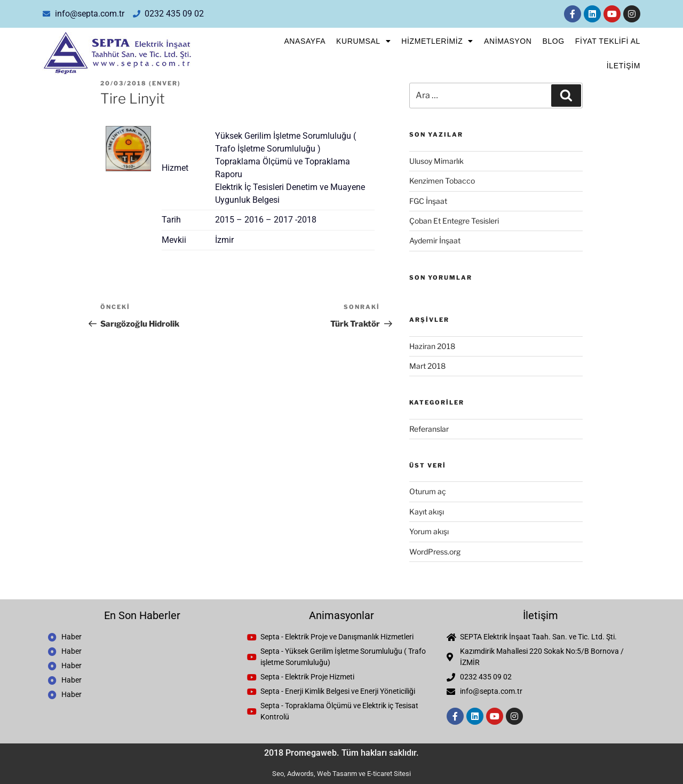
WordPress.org (435, 552)
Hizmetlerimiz (437, 41)
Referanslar (429, 429)
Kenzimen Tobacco (442, 181)
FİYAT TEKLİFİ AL (608, 41)
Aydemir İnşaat (435, 240)
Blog (553, 41)
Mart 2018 (427, 366)
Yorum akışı (429, 531)
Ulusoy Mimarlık (436, 161)
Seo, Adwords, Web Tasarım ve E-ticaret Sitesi (341, 774)
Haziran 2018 (432, 346)
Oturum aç (428, 491)
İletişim (624, 66)
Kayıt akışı (427, 512)
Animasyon (508, 41)
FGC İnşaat (428, 201)
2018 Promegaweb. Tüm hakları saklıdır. (341, 753)
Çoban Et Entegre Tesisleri (454, 221)
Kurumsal (363, 41)
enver (165, 83)
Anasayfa (305, 41)
